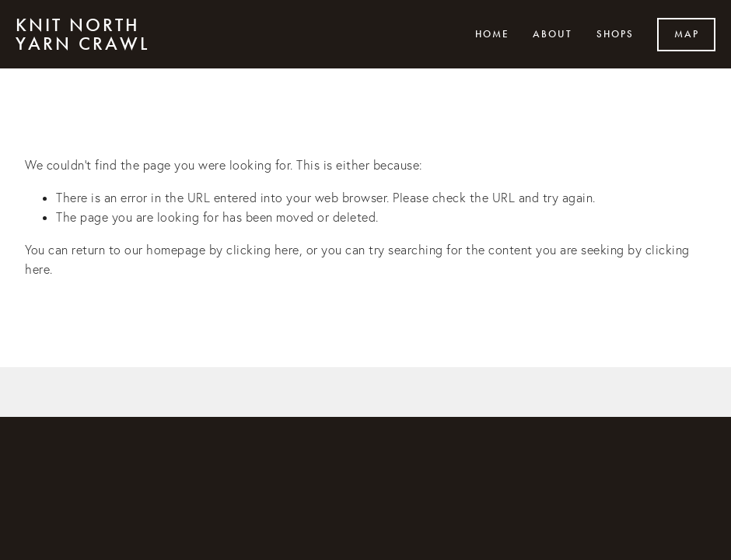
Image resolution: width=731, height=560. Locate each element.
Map (687, 34)
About (553, 34)
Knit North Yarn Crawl (82, 34)
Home (492, 34)
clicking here (263, 250)
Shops (615, 34)
